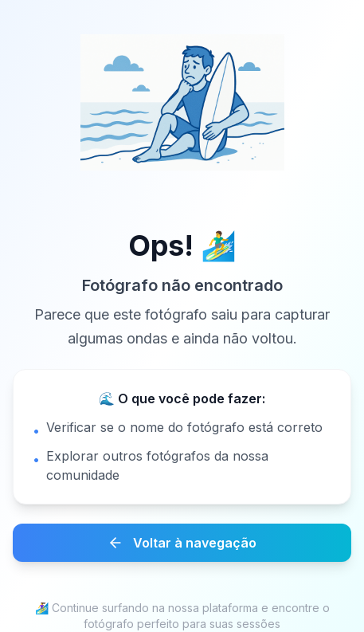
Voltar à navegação (182, 543)
